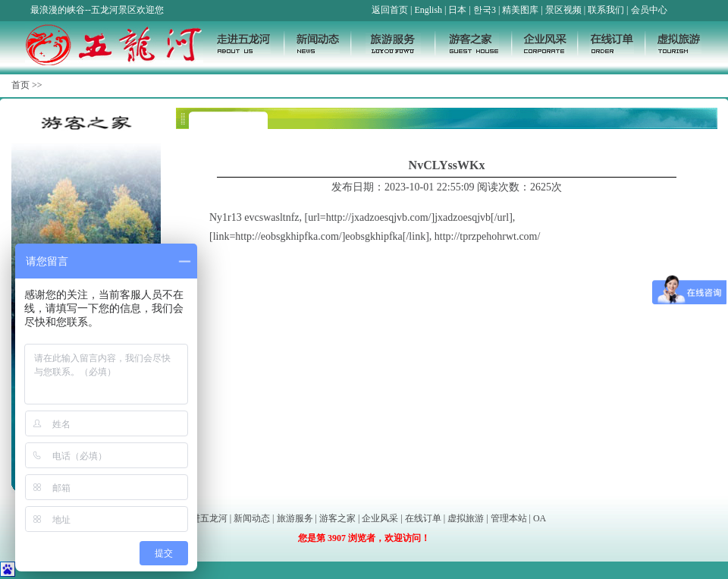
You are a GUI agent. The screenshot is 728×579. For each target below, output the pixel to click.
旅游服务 (295, 518)
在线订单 (423, 518)
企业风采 (380, 518)
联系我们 (606, 10)
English (428, 10)
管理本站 (509, 518)
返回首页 (390, 10)
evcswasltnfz (271, 217)
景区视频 (563, 10)
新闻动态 (252, 518)
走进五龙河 (205, 518)
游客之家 (337, 518)
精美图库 (520, 10)
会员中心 (649, 10)
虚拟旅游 (466, 518)
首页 (20, 85)
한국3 (485, 10)
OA (540, 518)
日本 (457, 10)
